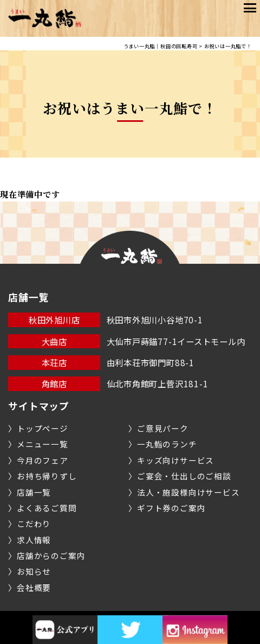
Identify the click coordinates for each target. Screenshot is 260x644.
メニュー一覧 (43, 444)
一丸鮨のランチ (167, 444)
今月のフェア (43, 460)
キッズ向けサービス (175, 460)
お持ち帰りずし (47, 476)
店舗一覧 (34, 492)
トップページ (43, 428)
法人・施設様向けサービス (188, 492)
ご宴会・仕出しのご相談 (184, 476)
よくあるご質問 (47, 508)
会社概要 (34, 587)
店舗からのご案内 (51, 555)
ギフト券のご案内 (171, 508)
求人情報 (34, 540)
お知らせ (34, 571)
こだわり (34, 523)
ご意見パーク (163, 428)
